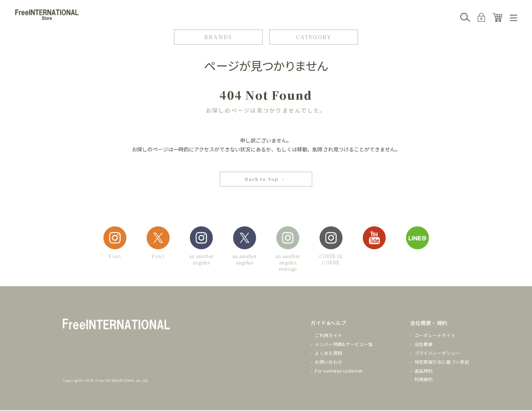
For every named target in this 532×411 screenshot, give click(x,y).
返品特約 (424, 371)
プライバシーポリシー (437, 354)
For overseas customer (339, 371)
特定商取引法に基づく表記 (442, 362)
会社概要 (424, 345)
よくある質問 (328, 354)
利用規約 (424, 380)
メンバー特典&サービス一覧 (344, 345)
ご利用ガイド (328, 336)
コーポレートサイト (435, 336)
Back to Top (262, 180)
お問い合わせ (328, 362)
